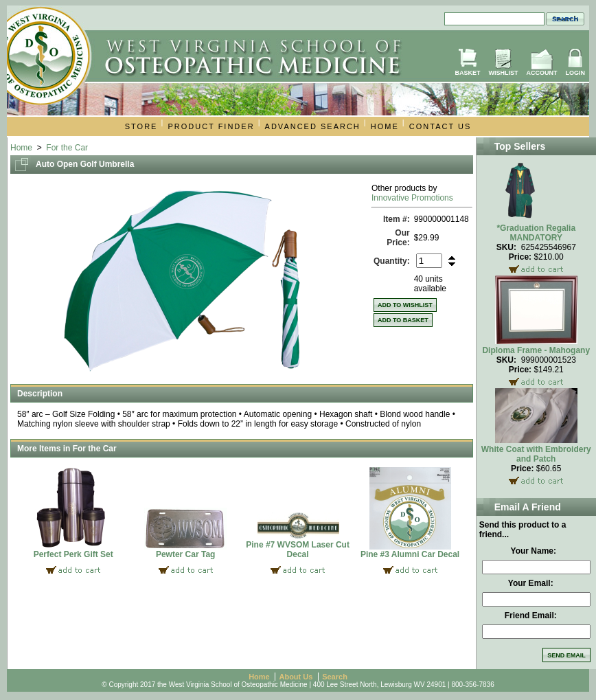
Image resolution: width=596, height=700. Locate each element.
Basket (467, 73)
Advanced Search (313, 126)
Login (576, 73)
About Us (296, 677)
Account (542, 73)
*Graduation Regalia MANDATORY (536, 233)
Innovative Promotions (412, 198)
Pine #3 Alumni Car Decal (410, 554)
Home (385, 126)
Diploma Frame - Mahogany (536, 350)
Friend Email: (531, 616)
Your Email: (531, 583)
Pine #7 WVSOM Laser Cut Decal (298, 550)
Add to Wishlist (405, 305)
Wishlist (504, 73)
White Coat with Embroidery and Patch (536, 454)
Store (141, 126)
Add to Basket (403, 320)
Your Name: (534, 551)
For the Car (67, 148)
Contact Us (440, 126)
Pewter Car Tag (185, 554)
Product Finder (211, 126)
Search (335, 677)
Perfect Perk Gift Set (73, 554)
